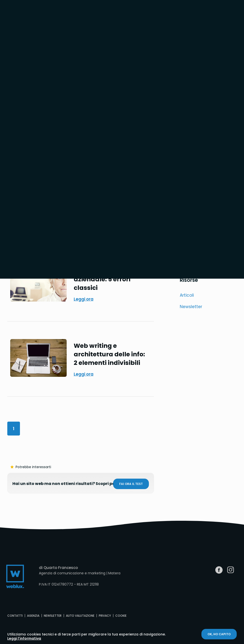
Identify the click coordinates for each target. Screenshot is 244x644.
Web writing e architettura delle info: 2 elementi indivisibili (109, 354)
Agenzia (33, 616)
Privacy (105, 616)
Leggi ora (84, 299)
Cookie (121, 616)
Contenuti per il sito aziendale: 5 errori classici (104, 279)
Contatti (15, 616)
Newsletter (191, 307)
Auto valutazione (80, 616)
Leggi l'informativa (24, 638)
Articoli (187, 295)
